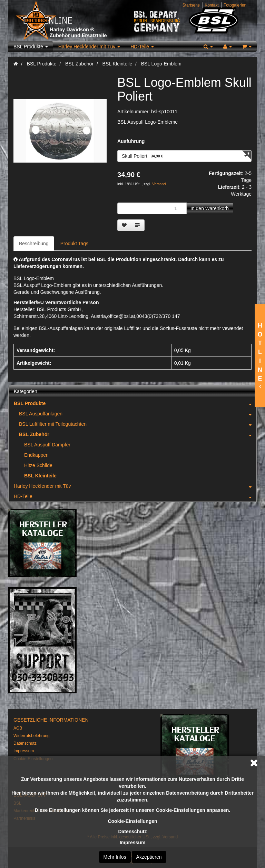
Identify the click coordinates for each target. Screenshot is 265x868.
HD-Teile (142, 46)
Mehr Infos (115, 857)
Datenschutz (132, 831)
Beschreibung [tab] (34, 244)
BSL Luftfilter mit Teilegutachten (138, 424)
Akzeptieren (149, 857)
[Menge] (152, 208)
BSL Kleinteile (40, 476)
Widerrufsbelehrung (32, 736)
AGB (18, 728)
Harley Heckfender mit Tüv (89, 46)
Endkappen (36, 455)
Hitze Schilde (38, 465)
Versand (159, 184)
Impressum (133, 843)
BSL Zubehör (138, 434)
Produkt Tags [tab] (74, 244)
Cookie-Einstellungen (132, 821)
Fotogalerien (235, 5)
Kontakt (212, 5)
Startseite (191, 5)
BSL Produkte (31, 46)
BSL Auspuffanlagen (138, 414)
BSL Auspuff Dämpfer (47, 445)
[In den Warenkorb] (210, 208)
